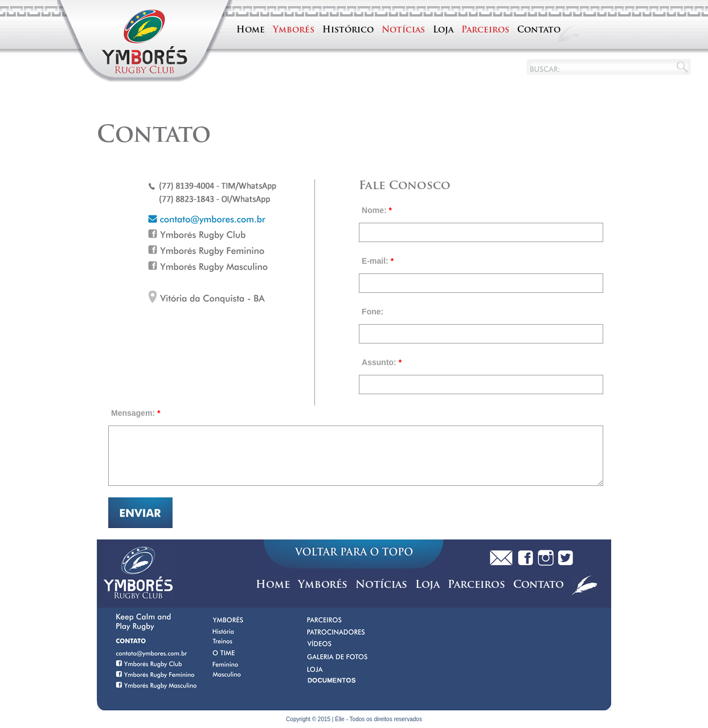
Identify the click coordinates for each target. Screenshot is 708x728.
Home (251, 30)
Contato (539, 30)
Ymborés (294, 30)
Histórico (348, 30)
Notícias (403, 30)
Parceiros (485, 30)
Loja (443, 30)
